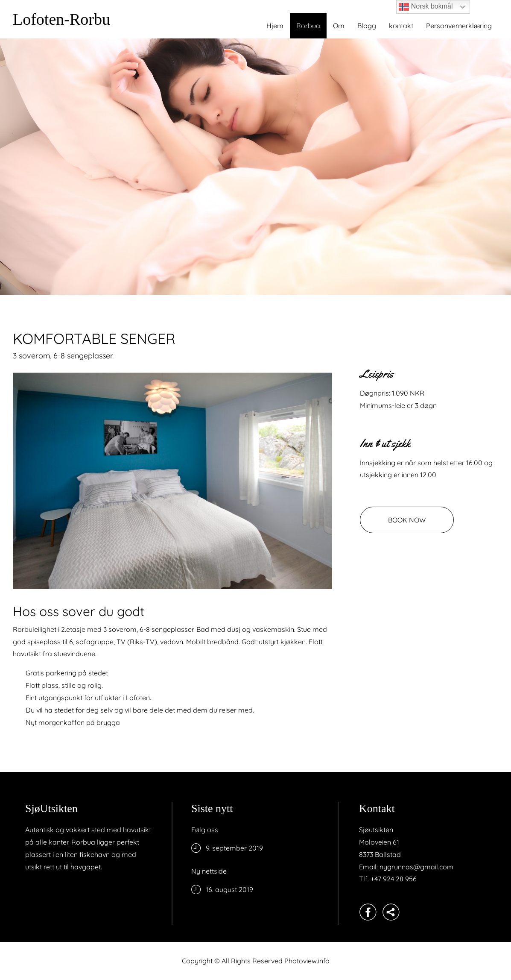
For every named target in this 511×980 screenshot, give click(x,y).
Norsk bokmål (426, 7)
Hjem (275, 26)
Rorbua (308, 26)
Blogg (367, 26)
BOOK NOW (407, 520)
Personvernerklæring (459, 26)
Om (339, 26)
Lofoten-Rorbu (61, 19)
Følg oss (205, 830)
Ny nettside (209, 871)
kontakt (401, 26)
